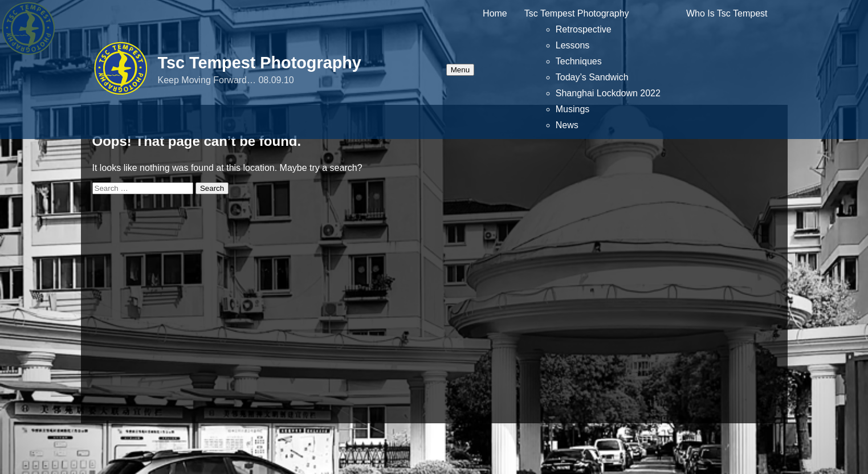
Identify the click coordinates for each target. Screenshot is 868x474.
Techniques (579, 61)
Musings (573, 109)
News (567, 125)
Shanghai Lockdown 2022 (608, 93)
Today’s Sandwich (592, 77)
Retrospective (584, 29)
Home (495, 13)
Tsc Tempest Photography (260, 63)
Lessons (573, 45)
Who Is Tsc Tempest (727, 13)
